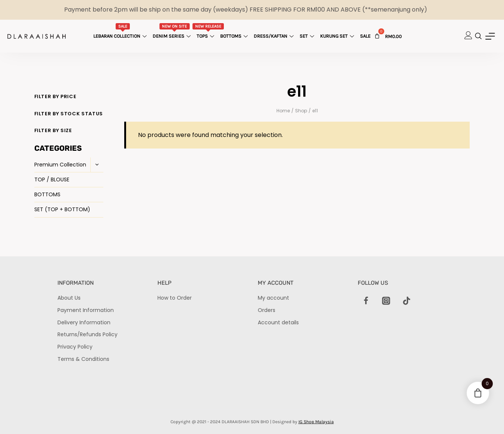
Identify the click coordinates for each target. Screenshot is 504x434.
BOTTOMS (47, 194)
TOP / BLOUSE (52, 179)
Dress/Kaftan (275, 36)
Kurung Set (338, 36)
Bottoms (235, 36)
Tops (208, 31)
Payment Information (86, 310)
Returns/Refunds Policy (87, 334)
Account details (278, 322)
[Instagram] (386, 301)
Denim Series (173, 31)
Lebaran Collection (121, 31)
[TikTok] (407, 301)
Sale (365, 36)
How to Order (175, 298)
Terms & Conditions (83, 359)
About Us (69, 298)
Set (308, 36)
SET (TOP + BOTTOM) (62, 209)
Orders (267, 310)
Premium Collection (60, 165)
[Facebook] (366, 301)
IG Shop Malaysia (316, 422)
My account (273, 298)
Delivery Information (84, 322)
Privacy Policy (75, 347)
